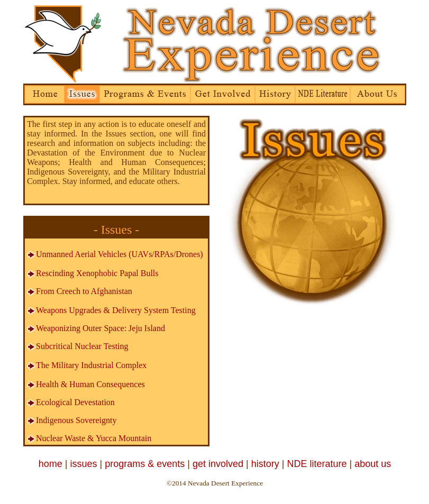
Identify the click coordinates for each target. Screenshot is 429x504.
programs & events (145, 464)
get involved (218, 464)
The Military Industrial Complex (91, 365)
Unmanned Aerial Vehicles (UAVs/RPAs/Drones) (115, 254)
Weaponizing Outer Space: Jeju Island (101, 328)
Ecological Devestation (75, 402)
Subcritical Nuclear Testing (77, 346)
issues (83, 464)
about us (373, 464)
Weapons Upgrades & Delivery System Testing (111, 310)
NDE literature (317, 464)
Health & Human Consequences (90, 384)
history (265, 464)
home (51, 464)
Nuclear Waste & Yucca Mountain (94, 438)
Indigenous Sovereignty (76, 420)
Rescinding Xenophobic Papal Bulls (97, 273)
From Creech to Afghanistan (79, 291)
